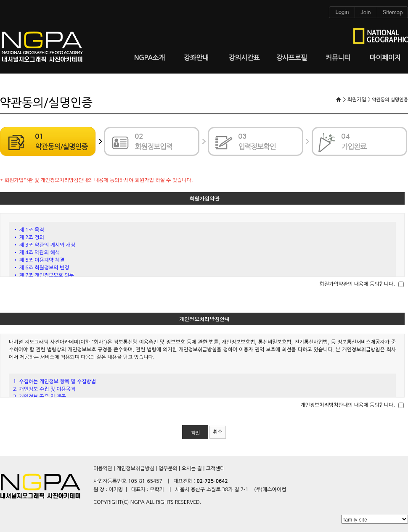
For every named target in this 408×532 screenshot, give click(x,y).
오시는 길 (191, 469)
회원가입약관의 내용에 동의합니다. (357, 284)
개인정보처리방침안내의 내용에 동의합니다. (348, 405)
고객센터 (215, 469)
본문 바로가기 (0, 0)
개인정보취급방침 (135, 469)
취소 (218, 432)
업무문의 (168, 469)
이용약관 (103, 469)
